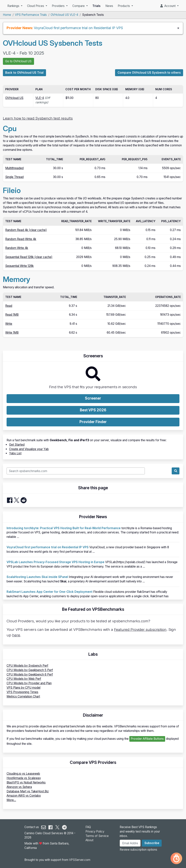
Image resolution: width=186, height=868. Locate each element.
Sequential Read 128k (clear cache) (29, 257)
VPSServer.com (80, 860)
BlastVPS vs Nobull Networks (26, 782)
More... (11, 800)
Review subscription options (138, 850)
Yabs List (15, 453)
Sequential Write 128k (19, 266)
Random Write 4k (17, 248)
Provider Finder (93, 422)
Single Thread (14, 177)
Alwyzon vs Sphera (19, 787)
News (109, 6)
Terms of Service (97, 836)
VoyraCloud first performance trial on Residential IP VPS (78, 28)
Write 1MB (12, 333)
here (16, 635)
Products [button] (124, 6)
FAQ (88, 827)
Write (9, 324)
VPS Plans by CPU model (23, 688)
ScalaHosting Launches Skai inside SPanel (37, 577)
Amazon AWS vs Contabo (24, 796)
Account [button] (168, 6)
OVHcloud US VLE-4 (64, 15)
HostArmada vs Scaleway (24, 778)
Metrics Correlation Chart (23, 696)
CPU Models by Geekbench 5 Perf (30, 670)
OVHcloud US (14, 98)
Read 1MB (12, 315)
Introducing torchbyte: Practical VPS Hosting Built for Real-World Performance (64, 528)
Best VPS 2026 (93, 410)
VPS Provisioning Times (22, 692)
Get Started (17, 445)
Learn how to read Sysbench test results (38, 118)
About (89, 840)
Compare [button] (79, 6)
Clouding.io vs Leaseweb (23, 774)
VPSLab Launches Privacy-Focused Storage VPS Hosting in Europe (55, 562)
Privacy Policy (95, 831)
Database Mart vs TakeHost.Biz (28, 791)
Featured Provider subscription (140, 630)
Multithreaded (14, 168)
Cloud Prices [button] (36, 6)
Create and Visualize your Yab (29, 449)
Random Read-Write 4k (21, 239)
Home (7, 15)
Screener (93, 398)
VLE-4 (40, 98)
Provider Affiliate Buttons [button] (147, 739)
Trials (96, 6)
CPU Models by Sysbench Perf (27, 666)
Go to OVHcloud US (18, 61)
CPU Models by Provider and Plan (29, 683)
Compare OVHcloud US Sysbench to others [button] (149, 73)
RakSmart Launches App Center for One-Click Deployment (49, 592)
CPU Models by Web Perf (24, 679)
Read (9, 306)
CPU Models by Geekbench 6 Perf (30, 674)
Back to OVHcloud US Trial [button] (24, 73)
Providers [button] (59, 6)
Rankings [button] (14, 6)
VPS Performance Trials (31, 15)
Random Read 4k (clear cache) (26, 230)
